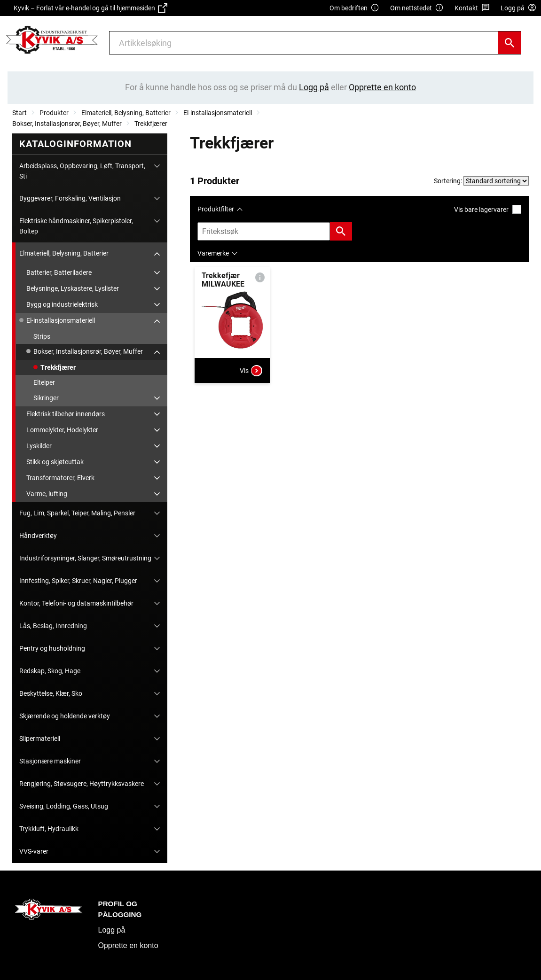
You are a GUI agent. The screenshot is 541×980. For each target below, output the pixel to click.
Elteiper (44, 382)
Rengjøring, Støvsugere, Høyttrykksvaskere (82, 784)
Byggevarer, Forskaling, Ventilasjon (70, 198)
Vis (251, 371)
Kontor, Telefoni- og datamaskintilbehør (76, 603)
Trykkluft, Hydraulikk (49, 829)
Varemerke (213, 253)
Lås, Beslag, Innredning (53, 626)
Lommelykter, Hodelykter (62, 430)
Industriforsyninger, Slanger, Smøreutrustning (85, 558)
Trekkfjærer (151, 124)
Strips (42, 336)
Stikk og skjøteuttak (55, 462)
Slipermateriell (40, 739)
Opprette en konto (128, 945)
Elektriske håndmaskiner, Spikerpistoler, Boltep (76, 226)
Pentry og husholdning (52, 648)
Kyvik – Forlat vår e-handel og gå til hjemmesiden (90, 8)
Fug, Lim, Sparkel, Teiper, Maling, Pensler (77, 513)
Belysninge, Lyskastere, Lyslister (73, 288)
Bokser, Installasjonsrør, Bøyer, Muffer (67, 124)
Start (20, 113)
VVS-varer (34, 851)
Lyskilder (39, 446)
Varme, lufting (47, 494)
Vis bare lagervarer (488, 209)
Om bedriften (354, 8)
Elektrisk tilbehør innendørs (66, 414)
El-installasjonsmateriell (218, 113)
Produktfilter (216, 209)
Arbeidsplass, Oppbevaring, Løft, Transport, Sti (82, 171)
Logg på (112, 930)
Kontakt (472, 8)
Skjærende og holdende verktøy (65, 716)
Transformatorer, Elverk (60, 478)
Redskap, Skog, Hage (50, 671)
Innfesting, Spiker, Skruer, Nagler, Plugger (78, 581)
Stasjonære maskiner (50, 761)
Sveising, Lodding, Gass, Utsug (64, 806)
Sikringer (46, 398)
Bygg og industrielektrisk (62, 304)
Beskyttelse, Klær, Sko (51, 693)
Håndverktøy (38, 536)
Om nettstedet (417, 8)
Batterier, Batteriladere (59, 272)
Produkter (54, 113)
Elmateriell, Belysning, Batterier (126, 113)
